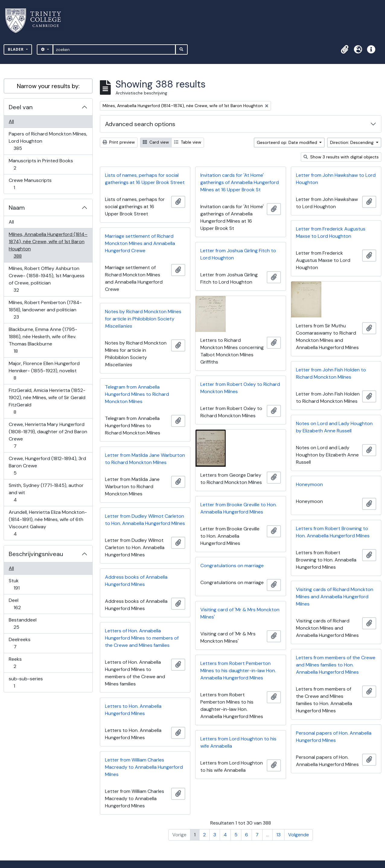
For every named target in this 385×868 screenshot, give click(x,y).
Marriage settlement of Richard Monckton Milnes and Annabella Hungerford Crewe (140, 243)
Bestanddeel (22, 623)
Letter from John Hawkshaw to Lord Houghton (336, 179)
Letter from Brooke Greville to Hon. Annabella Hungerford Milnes (239, 508)
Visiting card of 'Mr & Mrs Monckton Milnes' (240, 613)
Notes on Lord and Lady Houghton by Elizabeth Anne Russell (334, 427)
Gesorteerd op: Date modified (288, 142)
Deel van (21, 107)
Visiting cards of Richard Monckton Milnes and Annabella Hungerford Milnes (335, 597)
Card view (156, 142)
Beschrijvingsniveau (36, 554)
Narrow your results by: (48, 86)
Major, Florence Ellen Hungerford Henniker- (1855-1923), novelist (44, 371)
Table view (188, 142)
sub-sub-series (26, 682)
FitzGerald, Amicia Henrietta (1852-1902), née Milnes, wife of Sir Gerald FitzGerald (47, 401)
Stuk (21, 584)
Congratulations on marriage (232, 566)
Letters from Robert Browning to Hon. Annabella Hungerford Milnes (333, 532)
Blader (16, 49)
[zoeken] (114, 49)
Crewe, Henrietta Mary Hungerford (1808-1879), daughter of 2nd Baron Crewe (48, 435)
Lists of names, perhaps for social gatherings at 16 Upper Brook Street (145, 179)
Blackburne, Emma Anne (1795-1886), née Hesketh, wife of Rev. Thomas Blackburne (43, 340)
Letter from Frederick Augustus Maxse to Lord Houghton (331, 232)
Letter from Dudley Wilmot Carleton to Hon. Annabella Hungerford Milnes (145, 520)
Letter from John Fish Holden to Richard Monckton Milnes (331, 373)
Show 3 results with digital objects (341, 157)
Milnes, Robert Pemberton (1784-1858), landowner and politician (45, 310)
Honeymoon (309, 484)
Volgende (299, 835)
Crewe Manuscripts (30, 184)
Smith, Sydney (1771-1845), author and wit (46, 493)
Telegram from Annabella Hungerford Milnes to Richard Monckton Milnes (137, 394)
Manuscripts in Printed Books (41, 164)
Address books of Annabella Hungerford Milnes (136, 581)
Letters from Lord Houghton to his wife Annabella (238, 742)
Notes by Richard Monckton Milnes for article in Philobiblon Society (143, 319)
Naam (17, 208)
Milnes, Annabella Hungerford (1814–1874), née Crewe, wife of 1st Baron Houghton (48, 245)
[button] (345, 49)
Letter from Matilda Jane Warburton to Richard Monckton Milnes (145, 459)
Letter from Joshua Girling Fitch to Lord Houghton (238, 254)
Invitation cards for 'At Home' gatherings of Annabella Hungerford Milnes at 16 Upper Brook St (240, 182)
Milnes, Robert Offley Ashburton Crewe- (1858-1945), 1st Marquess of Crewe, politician (46, 279)
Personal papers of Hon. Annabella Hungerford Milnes (334, 737)
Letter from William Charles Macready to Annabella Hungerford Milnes (144, 767)
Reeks (19, 663)
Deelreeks (19, 643)
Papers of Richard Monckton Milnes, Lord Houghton (48, 141)
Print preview (119, 142)
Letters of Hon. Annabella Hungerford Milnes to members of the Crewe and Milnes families (142, 638)
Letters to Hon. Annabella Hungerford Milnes (133, 710)
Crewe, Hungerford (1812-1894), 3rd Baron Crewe (47, 466)
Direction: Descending (352, 142)
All (11, 121)
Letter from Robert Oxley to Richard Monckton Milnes (240, 388)
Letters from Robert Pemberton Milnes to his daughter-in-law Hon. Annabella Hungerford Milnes (238, 671)
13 (278, 835)
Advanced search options (140, 124)
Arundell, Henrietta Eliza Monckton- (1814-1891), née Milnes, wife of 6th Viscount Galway (48, 523)
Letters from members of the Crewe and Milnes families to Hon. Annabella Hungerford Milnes (336, 665)
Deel (21, 604)
